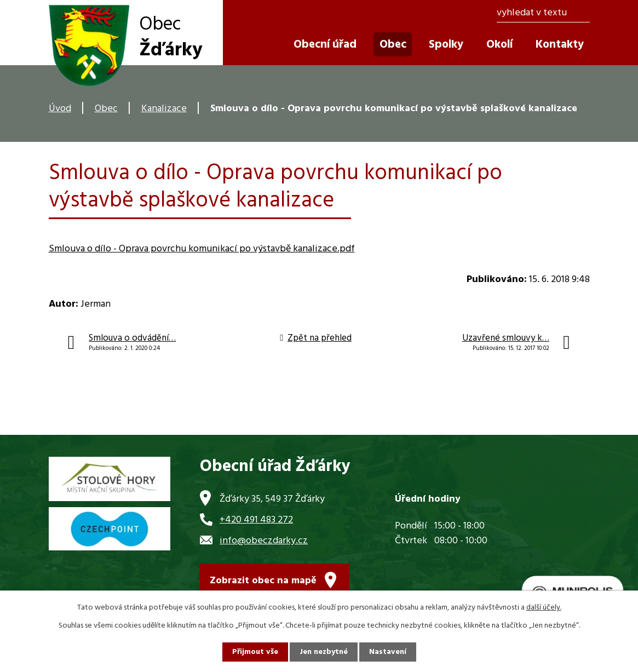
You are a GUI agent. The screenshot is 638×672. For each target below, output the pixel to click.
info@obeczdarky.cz (264, 541)
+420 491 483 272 (256, 520)
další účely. (544, 608)
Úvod (60, 109)
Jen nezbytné (324, 652)
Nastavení (388, 652)
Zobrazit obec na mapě (263, 581)
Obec (106, 109)
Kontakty (560, 45)
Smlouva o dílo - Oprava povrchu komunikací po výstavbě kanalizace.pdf (202, 249)
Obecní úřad (325, 45)
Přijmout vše (255, 652)
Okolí (499, 45)
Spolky (446, 45)
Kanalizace (164, 109)
